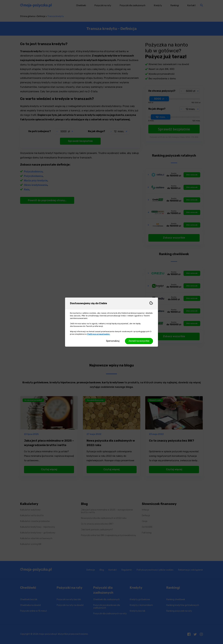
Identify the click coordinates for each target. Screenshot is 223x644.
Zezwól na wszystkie (139, 341)
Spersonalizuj (113, 341)
